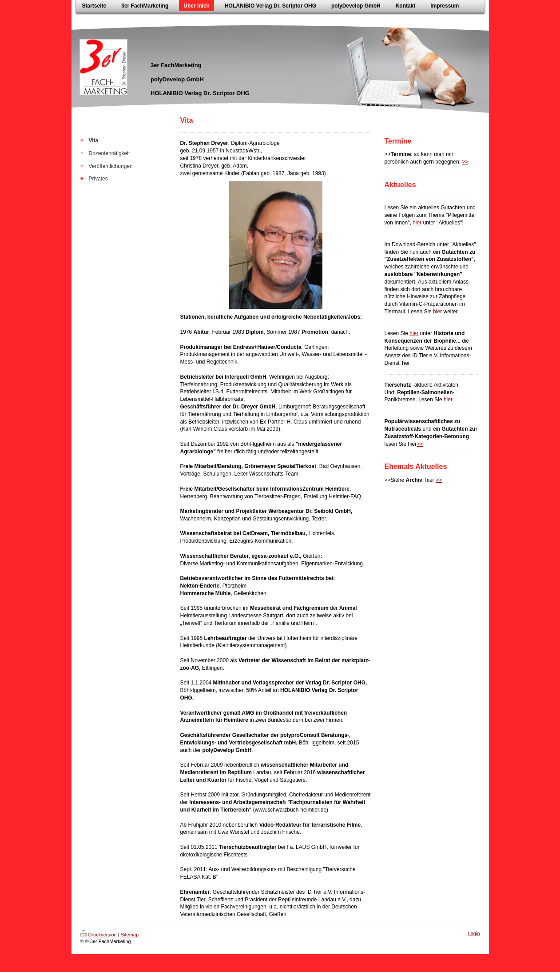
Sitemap (130, 935)
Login (474, 933)
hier (417, 223)
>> (465, 162)
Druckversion (99, 935)
